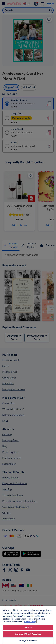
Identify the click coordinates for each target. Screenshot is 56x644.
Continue (28, 628)
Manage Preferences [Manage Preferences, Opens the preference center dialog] (28, 640)
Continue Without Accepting (28, 634)
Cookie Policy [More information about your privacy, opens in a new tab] (30, 622)
